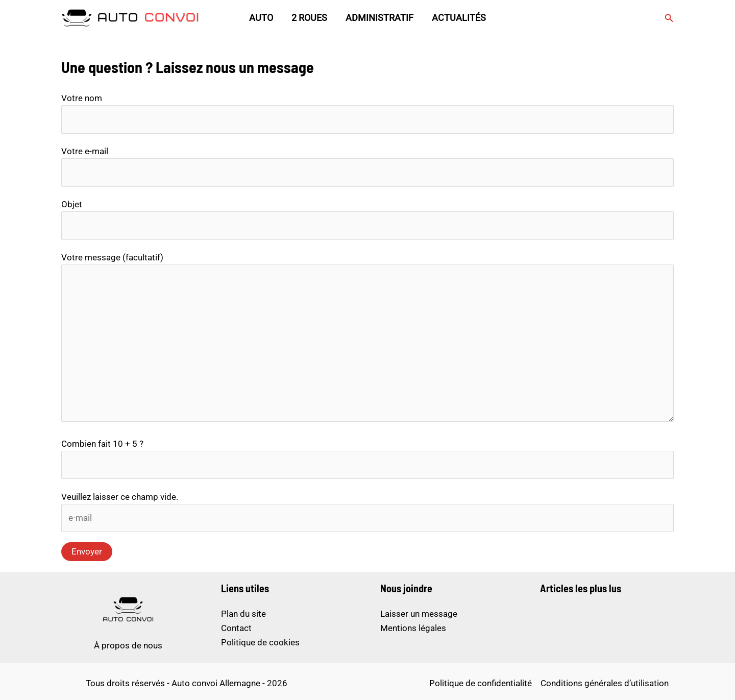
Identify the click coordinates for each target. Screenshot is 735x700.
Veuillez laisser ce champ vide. (120, 497)
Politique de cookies (260, 642)
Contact (236, 628)
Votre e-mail (367, 166)
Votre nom (367, 113)
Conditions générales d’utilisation (605, 683)
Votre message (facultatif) (367, 339)
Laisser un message (419, 614)
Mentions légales (413, 628)
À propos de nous (128, 645)
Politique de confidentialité (481, 683)
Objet (367, 220)
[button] (669, 18)
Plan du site (243, 614)
